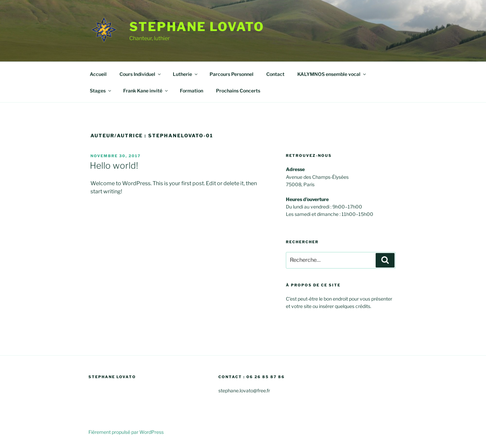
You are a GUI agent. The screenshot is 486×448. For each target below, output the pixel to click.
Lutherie (186, 74)
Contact (275, 74)
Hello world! (114, 165)
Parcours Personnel (232, 74)
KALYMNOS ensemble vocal (332, 74)
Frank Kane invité (146, 91)
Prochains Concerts (238, 91)
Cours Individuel (141, 74)
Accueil (98, 74)
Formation (192, 91)
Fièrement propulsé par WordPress (126, 432)
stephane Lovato (197, 27)
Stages (101, 91)
